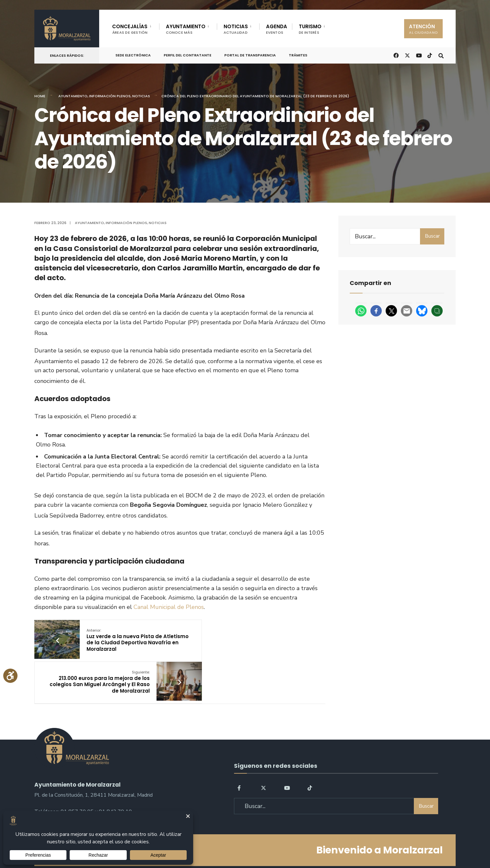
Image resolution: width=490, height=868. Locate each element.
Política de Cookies (286, 845)
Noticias (141, 96)
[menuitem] (136, 28)
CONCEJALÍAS (130, 29)
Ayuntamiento (73, 96)
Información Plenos (110, 96)
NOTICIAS (236, 29)
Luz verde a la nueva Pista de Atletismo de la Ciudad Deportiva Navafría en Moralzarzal (124, 643)
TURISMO (310, 29)
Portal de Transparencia (250, 55)
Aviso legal (247, 845)
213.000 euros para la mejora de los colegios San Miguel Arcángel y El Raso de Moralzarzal (231, 640)
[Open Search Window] (440, 55)
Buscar (432, 236)
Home (40, 96)
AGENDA (277, 29)
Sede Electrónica (133, 55)
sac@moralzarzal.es (57, 783)
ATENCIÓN (423, 29)
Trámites (298, 55)
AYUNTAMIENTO (186, 29)
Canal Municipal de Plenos (169, 607)
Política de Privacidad (204, 845)
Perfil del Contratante (187, 55)
